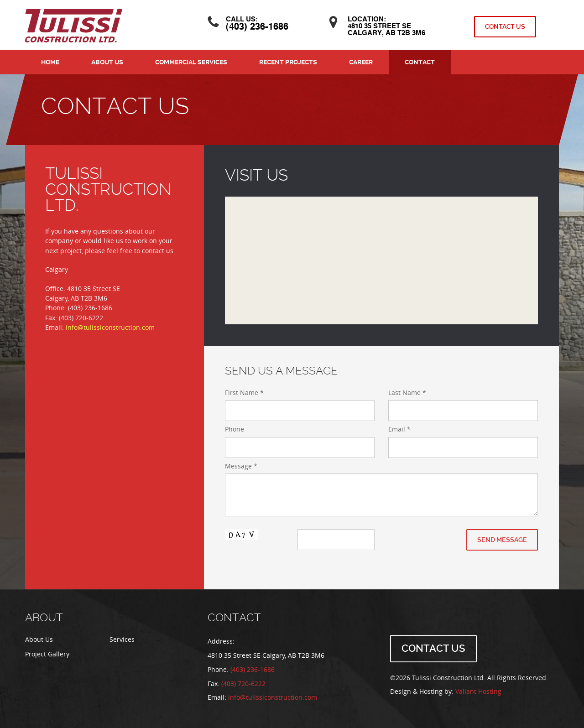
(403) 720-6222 (243, 684)
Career (361, 62)
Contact (420, 62)
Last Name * (407, 393)
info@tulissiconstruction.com (110, 328)
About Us (107, 62)
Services (122, 640)
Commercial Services (191, 62)
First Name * (244, 393)
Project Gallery (47, 654)
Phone (235, 429)
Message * (241, 466)
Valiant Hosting (478, 692)
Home (50, 62)
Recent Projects (288, 62)
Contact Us (505, 26)
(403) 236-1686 (257, 27)
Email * (399, 429)
